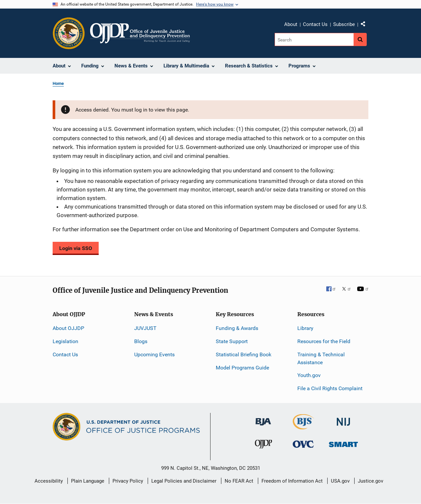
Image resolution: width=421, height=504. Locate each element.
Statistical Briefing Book (244, 354)
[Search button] (360, 39)
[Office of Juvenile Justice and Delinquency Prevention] (263, 446)
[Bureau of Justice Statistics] (303, 427)
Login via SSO (76, 248)
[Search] (315, 39)
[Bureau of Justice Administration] (263, 419)
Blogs (141, 341)
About (291, 24)
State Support (232, 341)
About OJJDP (68, 328)
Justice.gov (371, 481)
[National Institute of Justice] (343, 419)
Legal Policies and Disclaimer (184, 481)
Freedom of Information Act (292, 481)
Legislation (65, 341)
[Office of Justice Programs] (69, 33)
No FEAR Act (239, 481)
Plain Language (88, 481)
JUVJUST (145, 328)
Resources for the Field (324, 341)
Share (365, 25)
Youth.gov (309, 375)
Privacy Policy (128, 481)
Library (305, 328)
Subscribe (344, 24)
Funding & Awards (237, 328)
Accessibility (49, 481)
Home (58, 83)
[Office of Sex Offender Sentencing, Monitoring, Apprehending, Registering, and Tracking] (343, 443)
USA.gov (340, 481)
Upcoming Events (154, 354)
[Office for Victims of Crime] (303, 444)
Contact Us (315, 24)
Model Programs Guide (242, 368)
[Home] (140, 33)
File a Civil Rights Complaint (330, 388)
